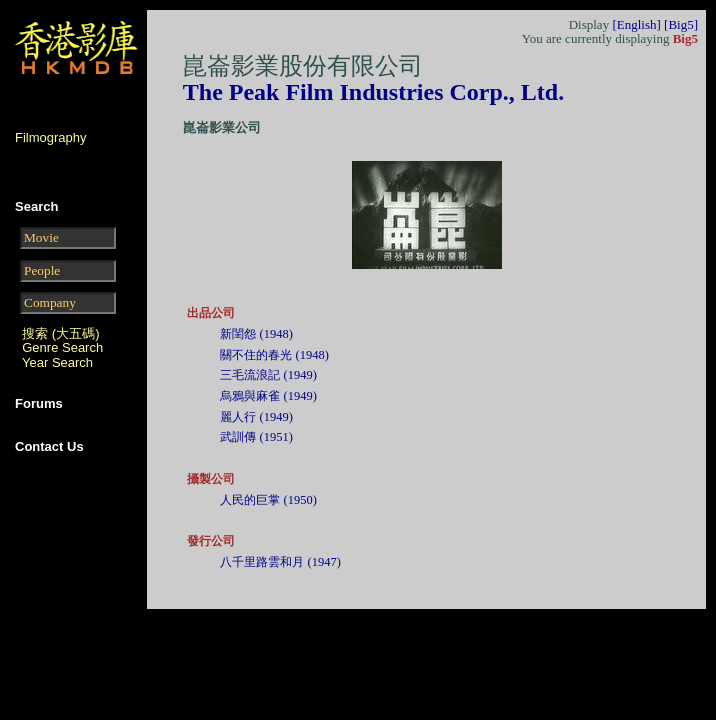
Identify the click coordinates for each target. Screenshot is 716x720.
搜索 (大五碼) (60, 333)
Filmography (51, 137)
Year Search (57, 362)
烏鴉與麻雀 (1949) (268, 396)
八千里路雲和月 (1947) (280, 562)
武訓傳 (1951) (256, 437)
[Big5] (681, 24)
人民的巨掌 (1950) (268, 500)
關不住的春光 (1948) (274, 355)
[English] (636, 24)
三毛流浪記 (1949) (268, 375)
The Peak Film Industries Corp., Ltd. (373, 92)
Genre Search (62, 347)
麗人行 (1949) (256, 417)
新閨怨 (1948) (256, 334)
